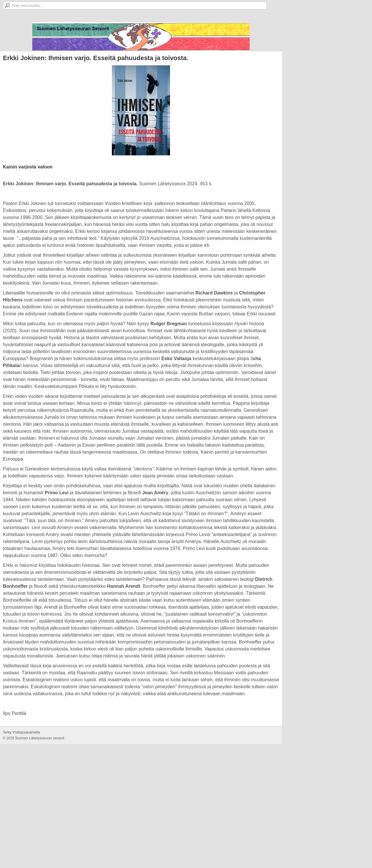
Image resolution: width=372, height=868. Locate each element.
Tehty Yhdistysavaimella (22, 732)
